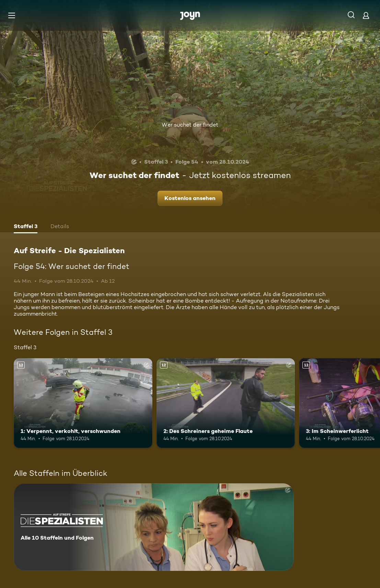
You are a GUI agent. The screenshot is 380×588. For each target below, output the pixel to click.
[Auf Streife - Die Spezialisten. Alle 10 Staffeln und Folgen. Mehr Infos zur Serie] (154, 527)
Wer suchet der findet (190, 125)
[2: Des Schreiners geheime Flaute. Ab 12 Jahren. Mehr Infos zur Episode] (226, 403)
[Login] (366, 15)
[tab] (26, 227)
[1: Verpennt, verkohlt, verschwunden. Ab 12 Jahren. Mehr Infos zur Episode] (83, 403)
